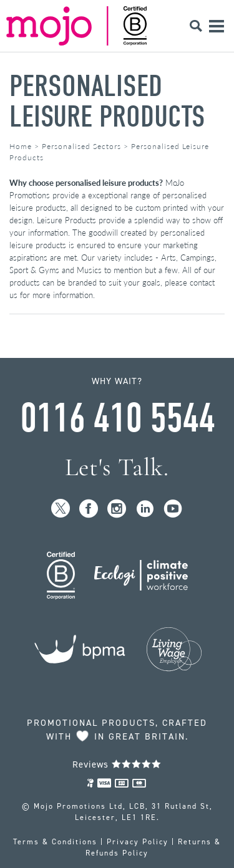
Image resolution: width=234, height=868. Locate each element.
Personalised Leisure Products (107, 101)
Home (21, 146)
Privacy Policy (138, 842)
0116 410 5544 (117, 418)
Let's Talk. (117, 467)
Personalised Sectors (81, 146)
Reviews (117, 764)
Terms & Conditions (55, 842)
